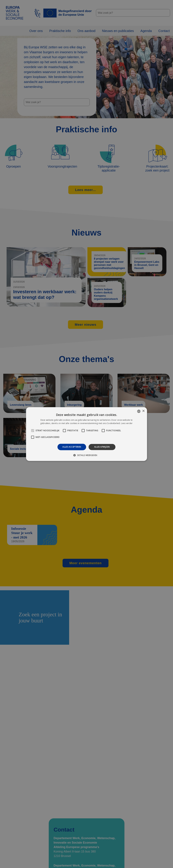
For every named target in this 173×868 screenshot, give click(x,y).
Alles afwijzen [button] (102, 447)
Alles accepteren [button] (72, 447)
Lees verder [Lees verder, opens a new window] (127, 423)
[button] (86, 455)
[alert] (86, 434)
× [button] (143, 411)
